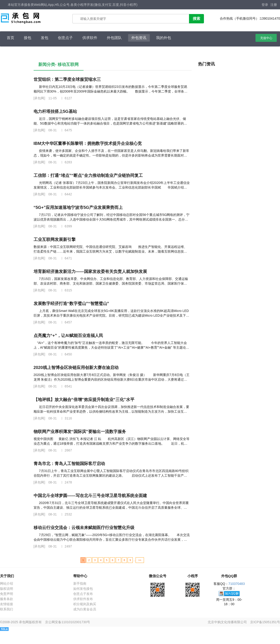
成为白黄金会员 (85, 609)
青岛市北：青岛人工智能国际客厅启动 (69, 464)
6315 (66, 290)
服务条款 (7, 599)
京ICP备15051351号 (265, 622)
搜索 (196, 19)
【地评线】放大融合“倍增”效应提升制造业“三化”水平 (84, 400)
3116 (66, 418)
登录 (265, 5)
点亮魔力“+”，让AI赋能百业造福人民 (68, 336)
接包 (28, 38)
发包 (45, 38)
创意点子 (65, 38)
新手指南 (80, 583)
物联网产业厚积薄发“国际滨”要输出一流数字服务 (80, 432)
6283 (66, 162)
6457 (66, 322)
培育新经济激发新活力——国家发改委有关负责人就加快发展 (90, 272)
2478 (66, 482)
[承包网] (39, 98)
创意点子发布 (83, 594)
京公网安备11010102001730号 (68, 622)
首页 (10, 38)
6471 (66, 258)
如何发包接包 (83, 589)
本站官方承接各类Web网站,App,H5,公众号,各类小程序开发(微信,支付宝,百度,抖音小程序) (73, 5)
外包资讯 (139, 38)
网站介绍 (7, 583)
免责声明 (7, 594)
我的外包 (164, 38)
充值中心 (266, 38)
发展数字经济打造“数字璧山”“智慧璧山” (71, 304)
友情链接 (7, 604)
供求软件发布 (83, 599)
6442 (66, 194)
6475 (66, 130)
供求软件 (90, 38)
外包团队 (114, 38)
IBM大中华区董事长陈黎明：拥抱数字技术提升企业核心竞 (88, 143)
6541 (66, 386)
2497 (66, 546)
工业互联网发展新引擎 (55, 240)
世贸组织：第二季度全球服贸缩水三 (67, 79)
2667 (66, 450)
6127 (66, 98)
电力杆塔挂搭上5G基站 (55, 111)
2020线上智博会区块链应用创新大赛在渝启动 (76, 368)
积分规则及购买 (85, 604)
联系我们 (7, 609)
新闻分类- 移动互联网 (58, 64)
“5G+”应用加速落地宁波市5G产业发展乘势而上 (78, 208)
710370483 (237, 584)
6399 (66, 226)
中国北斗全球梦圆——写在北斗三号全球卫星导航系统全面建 (90, 496)
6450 (66, 354)
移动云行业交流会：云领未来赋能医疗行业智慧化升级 (84, 528)
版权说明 (7, 589)
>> (140, 560)
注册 (274, 5)
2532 (66, 514)
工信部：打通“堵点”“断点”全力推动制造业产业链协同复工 (88, 175)
